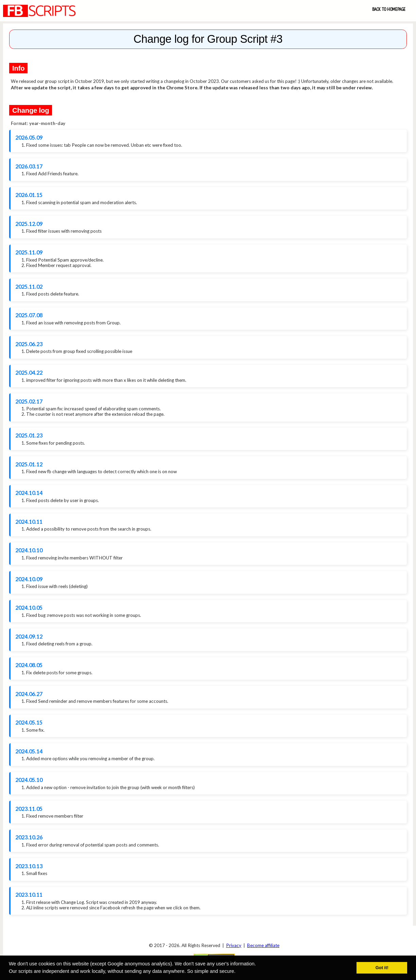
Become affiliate (263, 945)
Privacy (234, 945)
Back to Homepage (389, 9)
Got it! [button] (382, 968)
